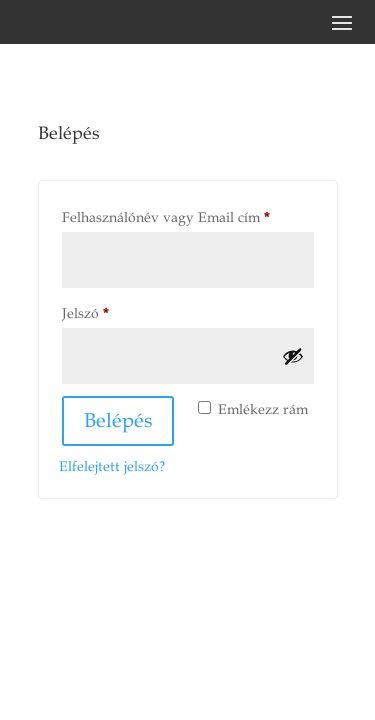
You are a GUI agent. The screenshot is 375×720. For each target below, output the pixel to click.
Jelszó (112, 311)
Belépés (118, 421)
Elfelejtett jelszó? (112, 466)
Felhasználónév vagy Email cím (188, 215)
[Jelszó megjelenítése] (293, 356)
